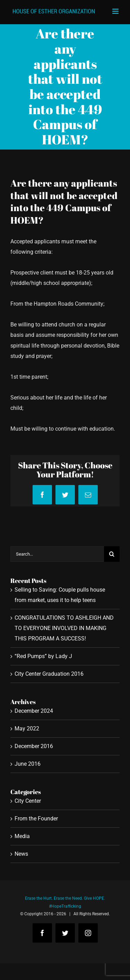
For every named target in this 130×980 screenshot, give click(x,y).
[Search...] (57, 554)
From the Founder (36, 819)
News (21, 854)
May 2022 (27, 729)
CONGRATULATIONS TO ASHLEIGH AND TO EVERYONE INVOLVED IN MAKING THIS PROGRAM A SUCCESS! (64, 628)
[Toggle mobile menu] (116, 11)
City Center (28, 801)
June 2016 (28, 764)
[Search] (112, 554)
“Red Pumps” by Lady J (43, 656)
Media (22, 836)
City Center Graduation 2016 (49, 674)
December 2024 (34, 711)
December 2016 (34, 746)
